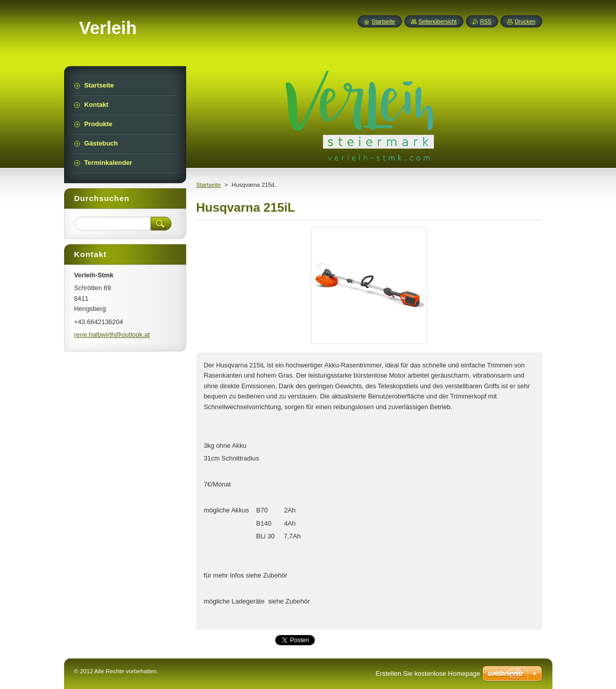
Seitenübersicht (438, 21)
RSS (486, 21)
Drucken (525, 21)
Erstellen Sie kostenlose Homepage (428, 673)
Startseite (209, 185)
